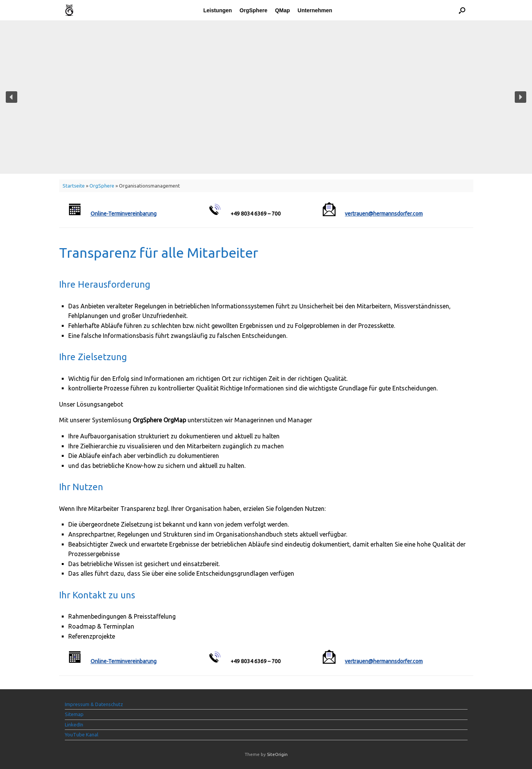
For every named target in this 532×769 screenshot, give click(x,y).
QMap (282, 10)
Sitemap (74, 714)
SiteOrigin (277, 754)
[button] (462, 10)
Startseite (74, 186)
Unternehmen (315, 10)
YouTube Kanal (82, 734)
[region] (266, 97)
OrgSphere (254, 10)
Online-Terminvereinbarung (124, 214)
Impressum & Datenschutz (94, 704)
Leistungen (218, 10)
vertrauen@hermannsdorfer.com (384, 214)
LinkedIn (74, 725)
